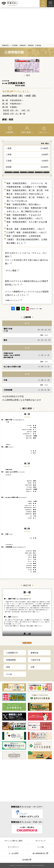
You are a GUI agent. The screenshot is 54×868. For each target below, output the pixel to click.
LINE (23, 308)
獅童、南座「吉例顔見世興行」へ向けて (25, 218)
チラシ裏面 (11, 270)
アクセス (11, 169)
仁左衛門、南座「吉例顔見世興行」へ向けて (27, 232)
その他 (9, 680)
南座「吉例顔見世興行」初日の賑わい (24, 204)
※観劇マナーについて (12, 299)
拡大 (27, 69)
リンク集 (40, 847)
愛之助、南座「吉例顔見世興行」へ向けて (26, 228)
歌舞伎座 (23, 39)
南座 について (41, 169)
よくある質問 (13, 853)
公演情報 (15, 39)
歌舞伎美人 (6, 39)
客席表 (26, 169)
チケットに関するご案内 (13, 841)
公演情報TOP (12, 659)
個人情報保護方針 (39, 853)
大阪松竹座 (35, 666)
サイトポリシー (13, 847)
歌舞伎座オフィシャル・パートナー (27, 807)
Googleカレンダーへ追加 (36, 308)
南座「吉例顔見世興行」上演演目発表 (24, 235)
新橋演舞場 (11, 666)
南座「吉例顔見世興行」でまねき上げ (24, 214)
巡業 (33, 673)
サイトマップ (40, 841)
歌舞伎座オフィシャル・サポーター (27, 822)
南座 (8, 673)
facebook (13, 308)
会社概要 (26, 860)
